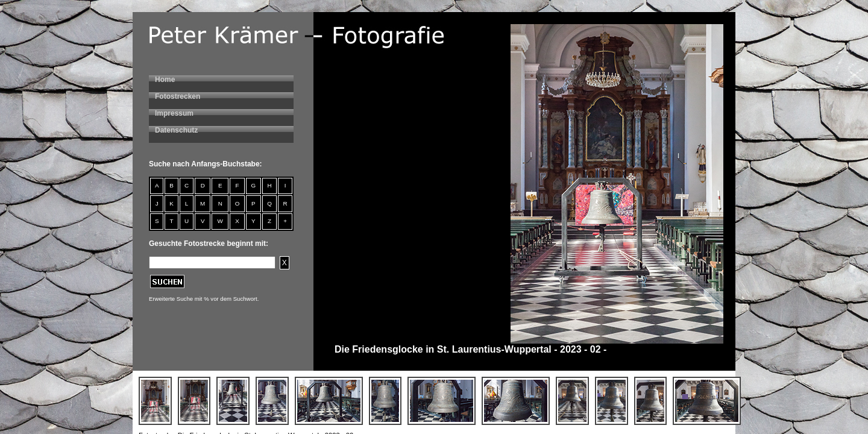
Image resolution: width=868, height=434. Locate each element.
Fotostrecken (178, 96)
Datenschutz (176, 130)
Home (165, 80)
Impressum (174, 113)
